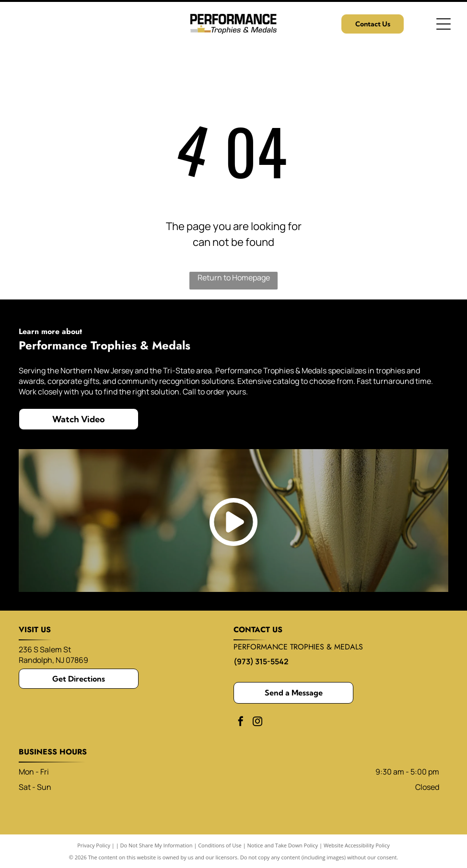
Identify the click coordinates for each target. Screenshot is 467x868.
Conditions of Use (220, 845)
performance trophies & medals (298, 647)
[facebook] (241, 723)
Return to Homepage (234, 278)
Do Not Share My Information (157, 845)
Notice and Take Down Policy (283, 845)
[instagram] (257, 723)
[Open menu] (444, 24)
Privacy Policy (94, 845)
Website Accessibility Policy (357, 845)
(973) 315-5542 (261, 661)
